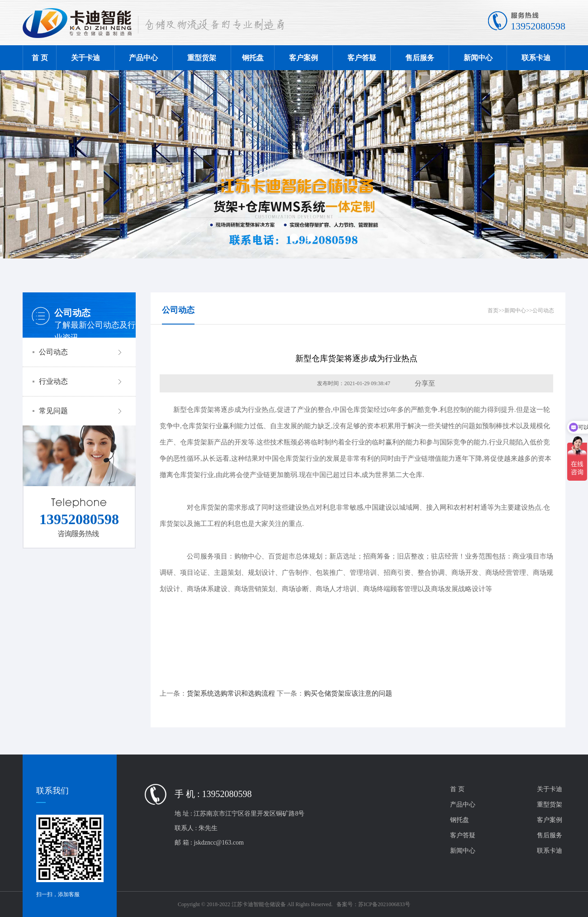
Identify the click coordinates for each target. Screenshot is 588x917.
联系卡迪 (536, 58)
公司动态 (82, 352)
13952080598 (538, 26)
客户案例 (303, 58)
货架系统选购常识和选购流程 (231, 693)
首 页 (40, 58)
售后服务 (420, 58)
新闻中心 (478, 58)
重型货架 (202, 58)
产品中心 (143, 58)
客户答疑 (362, 58)
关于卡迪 (85, 58)
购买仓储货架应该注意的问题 (348, 693)
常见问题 (82, 411)
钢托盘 (253, 58)
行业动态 (82, 382)
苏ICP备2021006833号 (384, 904)
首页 (493, 310)
